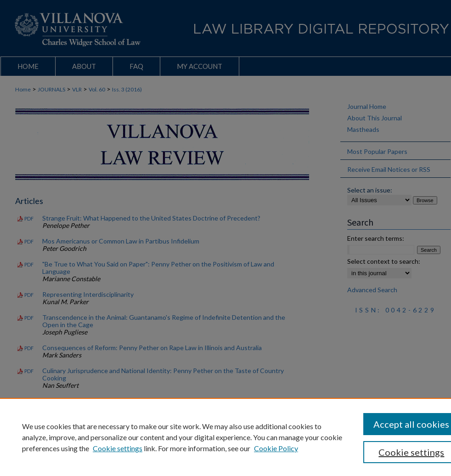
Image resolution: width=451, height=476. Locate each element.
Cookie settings (118, 448)
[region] (225, 437)
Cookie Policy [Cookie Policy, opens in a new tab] (276, 448)
